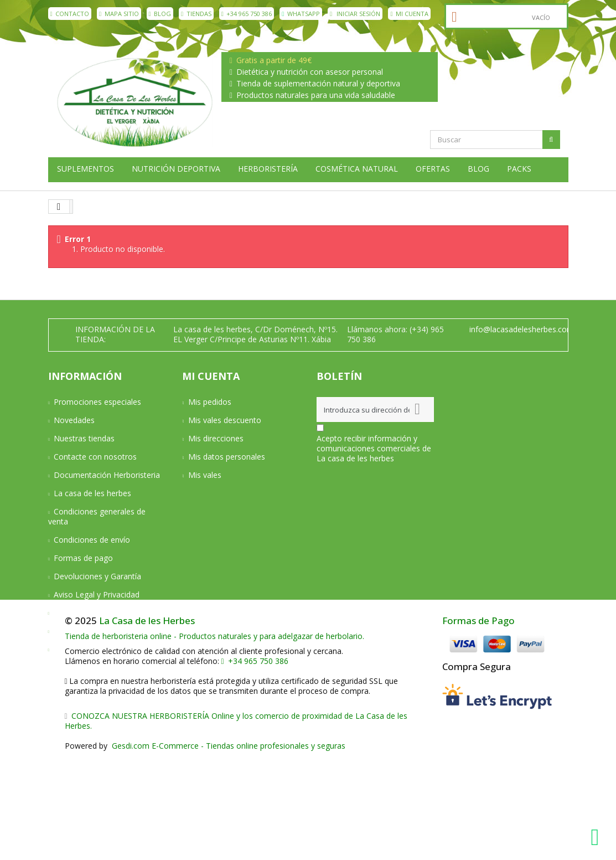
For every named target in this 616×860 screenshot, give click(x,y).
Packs (519, 169)
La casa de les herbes (92, 493)
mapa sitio (119, 14)
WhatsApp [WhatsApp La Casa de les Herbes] (301, 14)
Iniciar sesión (355, 14)
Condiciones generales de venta (97, 516)
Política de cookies (87, 631)
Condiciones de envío (92, 540)
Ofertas (433, 169)
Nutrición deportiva (176, 169)
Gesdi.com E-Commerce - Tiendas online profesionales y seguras (227, 850)
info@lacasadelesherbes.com (522, 329)
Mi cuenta (409, 14)
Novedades (74, 420)
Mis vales (205, 475)
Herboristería (268, 169)
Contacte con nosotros (95, 457)
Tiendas (196, 14)
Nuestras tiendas (84, 438)
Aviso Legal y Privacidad (97, 594)
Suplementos (86, 169)
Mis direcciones (216, 438)
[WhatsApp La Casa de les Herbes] (598, 837)
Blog (160, 14)
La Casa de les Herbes (147, 725)
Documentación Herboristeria (107, 475)
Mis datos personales (227, 457)
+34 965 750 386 (247, 14)
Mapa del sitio (79, 649)
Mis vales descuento (225, 420)
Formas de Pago (478, 725)
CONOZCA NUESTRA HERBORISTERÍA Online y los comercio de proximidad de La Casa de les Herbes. (236, 825)
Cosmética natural (357, 169)
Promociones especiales (97, 402)
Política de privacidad (91, 613)
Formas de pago (83, 558)
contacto (70, 14)
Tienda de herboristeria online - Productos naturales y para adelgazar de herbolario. (214, 740)
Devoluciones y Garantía (97, 576)
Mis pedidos (210, 402)
